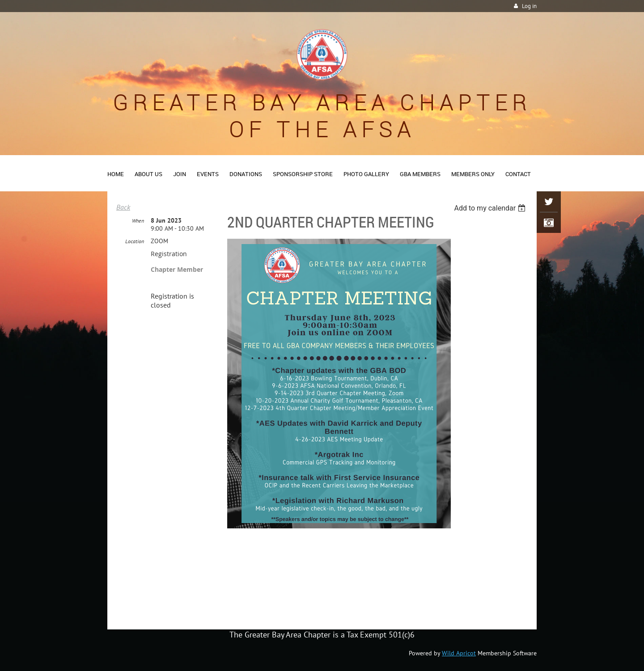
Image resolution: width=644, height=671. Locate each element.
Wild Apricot (459, 653)
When (138, 221)
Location (135, 241)
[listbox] (491, 208)
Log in (529, 6)
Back (123, 207)
